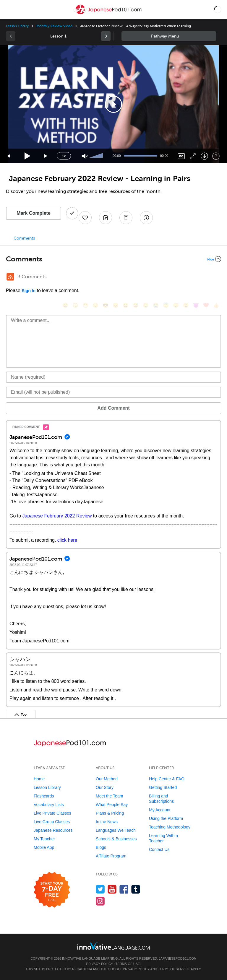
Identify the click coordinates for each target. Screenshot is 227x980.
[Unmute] (85, 156)
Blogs (101, 847)
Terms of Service (174, 969)
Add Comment (113, 408)
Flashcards (44, 796)
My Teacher (44, 839)
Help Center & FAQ (167, 779)
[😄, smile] (65, 305)
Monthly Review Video (54, 26)
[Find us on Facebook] (124, 889)
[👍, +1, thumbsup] (216, 305)
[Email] (113, 392)
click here (67, 540)
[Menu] (9, 9)
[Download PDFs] (126, 218)
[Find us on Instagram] (100, 901)
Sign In (29, 291)
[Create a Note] (106, 218)
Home (39, 779)
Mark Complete (34, 213)
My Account (160, 810)
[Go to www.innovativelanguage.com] (113, 946)
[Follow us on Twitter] (100, 889)
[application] (113, 104)
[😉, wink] (146, 305)
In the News (107, 822)
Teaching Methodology (170, 827)
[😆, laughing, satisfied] (126, 305)
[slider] (97, 156)
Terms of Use (128, 964)
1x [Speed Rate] (64, 156)
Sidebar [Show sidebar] (169, 36)
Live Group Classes (52, 822)
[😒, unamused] (95, 305)
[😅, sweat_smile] (136, 305)
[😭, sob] (156, 305)
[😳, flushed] (75, 305)
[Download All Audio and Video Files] (146, 218)
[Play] (28, 156)
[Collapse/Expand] (113, 259)
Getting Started (163, 787)
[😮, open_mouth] (186, 305)
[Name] (113, 377)
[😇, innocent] (166, 305)
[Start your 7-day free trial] (52, 890)
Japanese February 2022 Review (57, 516)
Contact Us (159, 849)
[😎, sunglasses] (106, 305)
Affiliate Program (111, 856)
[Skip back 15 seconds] (9, 156)
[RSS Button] (10, 277)
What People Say (112, 805)
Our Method (107, 779)
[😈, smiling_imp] (196, 305)
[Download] (204, 156)
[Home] (108, 14)
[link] (106, 36)
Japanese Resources (53, 830)
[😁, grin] (85, 305)
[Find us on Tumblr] (136, 889)
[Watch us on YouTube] (112, 889)
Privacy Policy (100, 964)
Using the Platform (166, 818)
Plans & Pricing (110, 813)
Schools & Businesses (116, 839)
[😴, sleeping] (176, 305)
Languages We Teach (116, 830)
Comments (24, 238)
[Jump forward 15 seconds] (46, 156)
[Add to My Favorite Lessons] (85, 218)
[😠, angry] (116, 305)
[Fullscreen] (193, 156)
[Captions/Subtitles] (181, 156)
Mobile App (44, 847)
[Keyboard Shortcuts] (216, 156)
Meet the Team (109, 796)
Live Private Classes (52, 813)
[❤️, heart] (206, 305)
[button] (218, 9)
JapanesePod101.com (178, 958)
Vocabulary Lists (49, 805)
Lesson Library (17, 26)
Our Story (105, 787)
